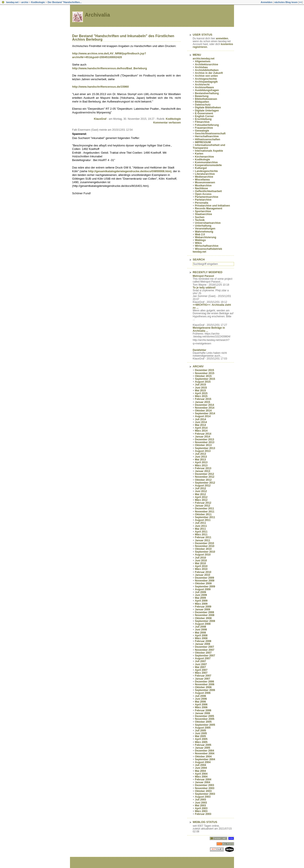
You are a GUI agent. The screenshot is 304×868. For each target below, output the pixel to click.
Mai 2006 (200, 702)
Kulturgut (201, 168)
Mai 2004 (200, 771)
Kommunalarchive (206, 162)
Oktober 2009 (203, 583)
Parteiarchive (203, 200)
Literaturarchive (205, 174)
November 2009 (205, 581)
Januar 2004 (202, 782)
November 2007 (205, 650)
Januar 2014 (202, 437)
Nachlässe (201, 188)
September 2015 (205, 379)
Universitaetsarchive (208, 223)
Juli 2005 (200, 731)
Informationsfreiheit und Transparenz (209, 147)
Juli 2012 (200, 488)
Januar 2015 (202, 402)
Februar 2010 (203, 572)
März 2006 (201, 707)
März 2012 (201, 500)
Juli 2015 (200, 385)
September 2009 (205, 587)
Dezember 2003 (204, 785)
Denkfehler (199, 350)
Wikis (198, 243)
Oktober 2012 (203, 480)
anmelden (222, 38)
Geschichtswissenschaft (210, 134)
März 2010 (201, 569)
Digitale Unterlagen (207, 111)
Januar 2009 (202, 609)
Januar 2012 (202, 506)
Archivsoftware (204, 87)
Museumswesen (205, 182)
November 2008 (205, 615)
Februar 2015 (203, 399)
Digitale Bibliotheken (208, 108)
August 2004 (203, 762)
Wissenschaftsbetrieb (208, 249)
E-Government (204, 113)
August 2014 (203, 416)
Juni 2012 (201, 491)
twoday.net (12, 2)
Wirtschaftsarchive (207, 246)
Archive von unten (206, 76)
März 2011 (201, 535)
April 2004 (201, 774)
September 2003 (205, 794)
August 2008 (203, 624)
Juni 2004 (201, 768)
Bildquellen (202, 102)
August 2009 (203, 589)
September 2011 (205, 517)
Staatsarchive (203, 214)
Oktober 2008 (203, 618)
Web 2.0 (200, 234)
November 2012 (205, 477)
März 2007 (201, 673)
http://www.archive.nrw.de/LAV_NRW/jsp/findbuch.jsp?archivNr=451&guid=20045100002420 (109, 55)
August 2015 (203, 382)
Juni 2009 (201, 595)
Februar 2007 (203, 676)
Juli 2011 (200, 523)
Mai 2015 (200, 391)
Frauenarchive (204, 128)
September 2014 (205, 413)
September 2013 (205, 448)
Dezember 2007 (204, 647)
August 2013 (203, 451)
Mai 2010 (200, 563)
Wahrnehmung (204, 232)
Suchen (200, 217)
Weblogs (200, 240)
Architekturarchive (206, 64)
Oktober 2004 (203, 757)
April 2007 (201, 670)
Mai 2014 (200, 425)
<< (300, 2)
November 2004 (205, 753)
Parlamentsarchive (207, 197)
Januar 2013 (202, 471)
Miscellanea (202, 180)
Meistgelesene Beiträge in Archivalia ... (209, 329)
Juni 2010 (201, 561)
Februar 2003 (203, 814)
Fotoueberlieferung (207, 125)
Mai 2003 (200, 806)
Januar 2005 (202, 748)
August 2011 (203, 520)
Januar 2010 (202, 575)
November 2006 (205, 684)
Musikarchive (203, 186)
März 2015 (201, 396)
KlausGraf (100, 119)
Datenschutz (203, 105)
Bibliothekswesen (206, 99)
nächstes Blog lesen (286, 2)
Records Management (209, 208)
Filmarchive (202, 122)
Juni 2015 (201, 388)
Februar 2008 (203, 641)
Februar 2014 (203, 434)
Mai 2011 (200, 529)
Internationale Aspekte (209, 151)
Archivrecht (202, 85)
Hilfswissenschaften (207, 139)
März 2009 (201, 604)
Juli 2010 (200, 558)
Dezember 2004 (204, 751)
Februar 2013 (203, 468)
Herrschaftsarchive (207, 136)
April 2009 (201, 601)
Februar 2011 (203, 537)
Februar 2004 (203, 779)
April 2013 (201, 462)
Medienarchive (204, 177)
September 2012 (205, 483)
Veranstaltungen (205, 229)
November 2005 (205, 719)
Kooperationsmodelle (208, 165)
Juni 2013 (201, 457)
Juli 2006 (200, 696)
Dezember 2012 (204, 474)
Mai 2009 (200, 598)
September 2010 (205, 552)
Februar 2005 (203, 745)
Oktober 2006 (203, 687)
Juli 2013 (200, 454)
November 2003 (205, 788)
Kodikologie (38, 2)
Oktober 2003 (203, 791)
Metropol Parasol (203, 276)
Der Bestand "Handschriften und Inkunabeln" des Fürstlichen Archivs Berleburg (123, 38)
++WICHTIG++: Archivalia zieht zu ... (212, 306)
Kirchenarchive (204, 157)
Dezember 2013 (204, 439)
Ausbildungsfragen (207, 90)
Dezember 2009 (204, 578)
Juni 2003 (201, 803)
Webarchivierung (205, 237)
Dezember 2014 (204, 405)
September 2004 (205, 759)
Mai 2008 (200, 633)
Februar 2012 (203, 503)
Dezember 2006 (204, 682)
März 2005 (201, 742)
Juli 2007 (200, 661)
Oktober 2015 (203, 376)
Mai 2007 (200, 667)
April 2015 (201, 393)
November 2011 (205, 512)
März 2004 (201, 777)
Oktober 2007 (203, 653)
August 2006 (203, 693)
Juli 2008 (200, 627)
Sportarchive (203, 211)
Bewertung (202, 96)
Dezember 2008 (204, 612)
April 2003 (201, 808)
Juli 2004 (200, 765)
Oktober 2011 (203, 514)
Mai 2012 (200, 494)
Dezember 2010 (204, 543)
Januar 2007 (202, 679)
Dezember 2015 (204, 370)
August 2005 (203, 728)
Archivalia (97, 15)
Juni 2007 (201, 664)
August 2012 (203, 486)
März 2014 (201, 431)
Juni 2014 (201, 422)
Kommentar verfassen (167, 123)
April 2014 (201, 428)
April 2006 (201, 705)
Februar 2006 (203, 710)
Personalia (202, 203)
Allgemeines (203, 61)
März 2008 (201, 638)
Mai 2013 (200, 460)
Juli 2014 (200, 419)
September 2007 (205, 656)
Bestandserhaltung (207, 93)
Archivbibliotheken (207, 70)
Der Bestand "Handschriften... (65, 2)
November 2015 (205, 373)
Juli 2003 (200, 800)
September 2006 (205, 690)
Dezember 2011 (204, 509)
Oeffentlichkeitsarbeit (208, 191)
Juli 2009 (200, 592)
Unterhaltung (203, 226)
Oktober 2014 (203, 411)
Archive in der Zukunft (209, 73)
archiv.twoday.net (204, 59)
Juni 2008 (201, 630)
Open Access (203, 194)
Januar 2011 (202, 540)
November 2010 (205, 546)
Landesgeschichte (206, 171)
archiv (25, 2)
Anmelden (266, 2)
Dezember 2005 (204, 716)
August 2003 (203, 797)
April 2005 (201, 739)
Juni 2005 (201, 733)
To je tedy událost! (204, 288)
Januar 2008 (202, 644)
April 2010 (201, 566)
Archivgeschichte (206, 79)
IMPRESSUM (203, 142)
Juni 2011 (201, 526)
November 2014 (205, 408)
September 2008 (205, 621)
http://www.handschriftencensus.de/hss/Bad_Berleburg (110, 68)
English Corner (204, 116)
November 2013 (205, 442)
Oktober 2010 (203, 549)
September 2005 (205, 725)
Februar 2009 (203, 607)
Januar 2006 (202, 713)
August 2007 (203, 658)
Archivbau (201, 67)
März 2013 (201, 465)
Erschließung (203, 119)
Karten (199, 154)
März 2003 (201, 811)
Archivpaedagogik (206, 82)
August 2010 (203, 555)
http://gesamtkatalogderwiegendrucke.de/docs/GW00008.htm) (130, 171)
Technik (200, 220)
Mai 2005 (200, 736)
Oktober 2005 (203, 722)
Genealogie (202, 131)
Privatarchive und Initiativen (212, 206)
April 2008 (201, 635)
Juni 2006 (201, 699)
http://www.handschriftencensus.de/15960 (100, 87)
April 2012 (201, 497)
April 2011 (201, 532)
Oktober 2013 (203, 445)
